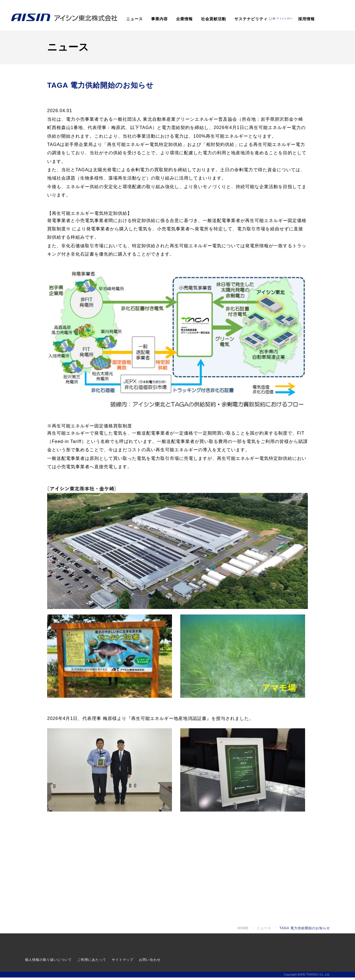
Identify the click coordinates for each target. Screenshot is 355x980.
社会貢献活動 (214, 19)
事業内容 (159, 19)
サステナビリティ (251, 19)
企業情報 (184, 19)
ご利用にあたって (92, 962)
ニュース (135, 19)
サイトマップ (123, 962)
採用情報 (306, 19)
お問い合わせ (150, 962)
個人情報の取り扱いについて (48, 962)
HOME (243, 931)
